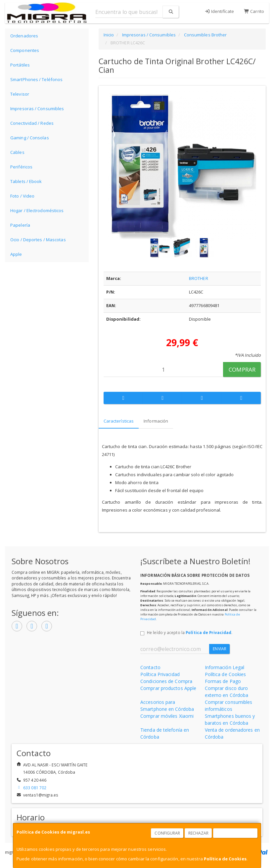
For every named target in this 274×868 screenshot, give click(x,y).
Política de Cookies (225, 859)
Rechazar (199, 833)
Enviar (220, 649)
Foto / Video (22, 196)
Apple (16, 254)
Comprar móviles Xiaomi (167, 716)
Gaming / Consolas (30, 138)
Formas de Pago (223, 681)
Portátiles (20, 65)
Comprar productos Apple (168, 688)
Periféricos (21, 167)
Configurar (167, 833)
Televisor (20, 94)
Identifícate (219, 11)
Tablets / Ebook (26, 181)
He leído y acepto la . (190, 632)
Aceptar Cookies (236, 833)
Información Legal (225, 667)
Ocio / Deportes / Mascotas (38, 240)
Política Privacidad (160, 674)
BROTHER (199, 278)
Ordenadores (24, 36)
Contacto (150, 667)
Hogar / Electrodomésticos (37, 210)
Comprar (242, 369)
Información (156, 421)
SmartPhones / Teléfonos (36, 79)
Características (119, 421)
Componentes (25, 50)
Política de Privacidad (208, 632)
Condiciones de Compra (166, 681)
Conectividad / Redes (32, 123)
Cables (17, 152)
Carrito (254, 11)
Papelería (20, 225)
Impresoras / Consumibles (37, 109)
